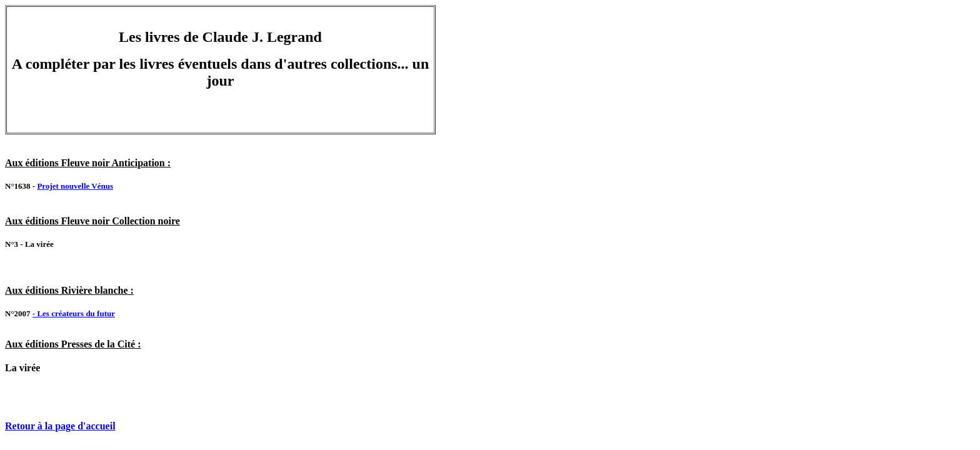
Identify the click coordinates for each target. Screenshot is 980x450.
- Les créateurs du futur (74, 313)
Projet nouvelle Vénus (75, 186)
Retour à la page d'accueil (60, 426)
